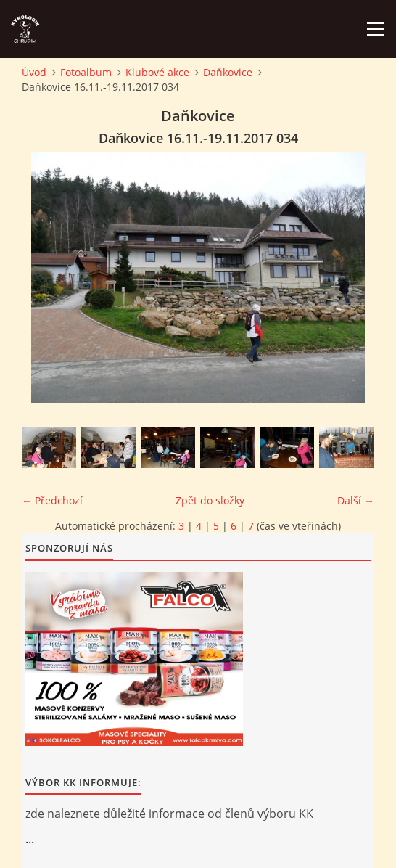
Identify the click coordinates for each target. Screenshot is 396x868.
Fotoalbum (86, 72)
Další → (356, 500)
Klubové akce (157, 72)
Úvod (34, 72)
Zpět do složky (210, 500)
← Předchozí (52, 500)
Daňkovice (228, 72)
